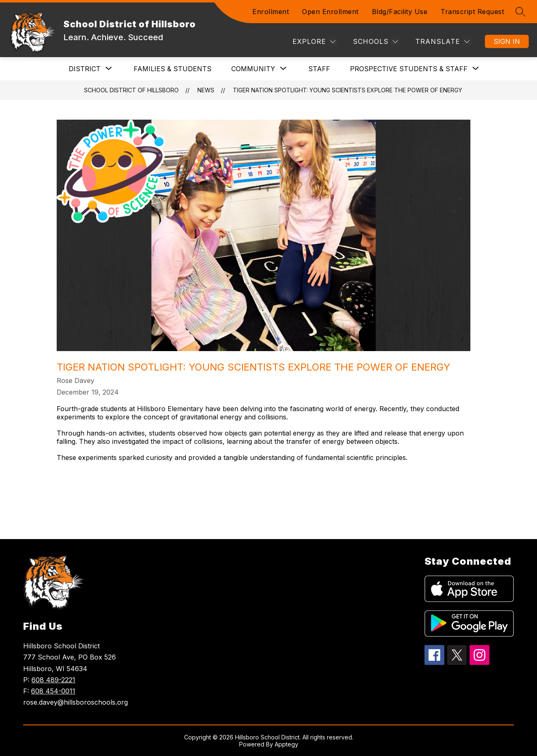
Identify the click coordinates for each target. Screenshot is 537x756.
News (206, 90)
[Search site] (520, 12)
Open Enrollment (330, 12)
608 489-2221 (53, 680)
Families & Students (173, 69)
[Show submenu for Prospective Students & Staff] (409, 69)
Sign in (507, 41)
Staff (319, 69)
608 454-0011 (53, 691)
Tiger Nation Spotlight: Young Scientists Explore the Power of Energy (348, 90)
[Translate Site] (442, 42)
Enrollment (271, 12)
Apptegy (286, 744)
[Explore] (314, 42)
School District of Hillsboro (131, 90)
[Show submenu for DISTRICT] (85, 69)
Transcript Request (472, 12)
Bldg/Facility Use (400, 12)
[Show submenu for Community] (253, 69)
